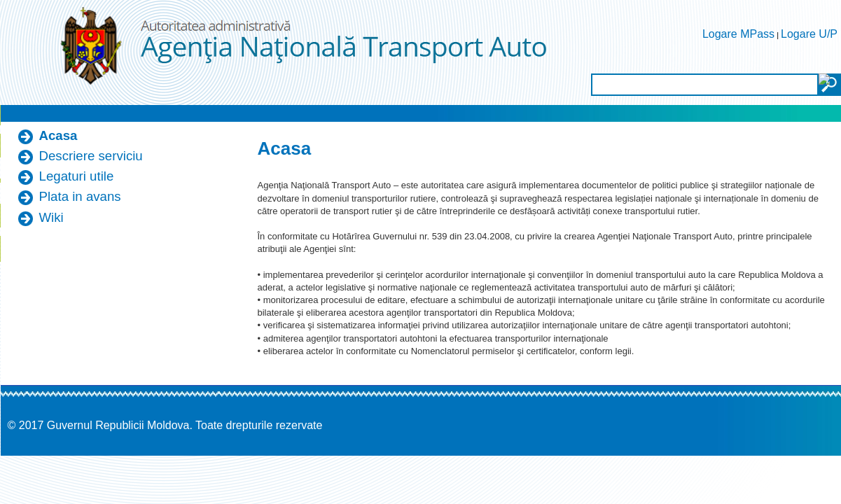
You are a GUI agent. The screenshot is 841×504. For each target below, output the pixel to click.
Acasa (58, 135)
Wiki (51, 217)
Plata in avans (80, 196)
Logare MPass (738, 34)
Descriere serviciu (91, 156)
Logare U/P (809, 34)
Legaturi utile (77, 176)
